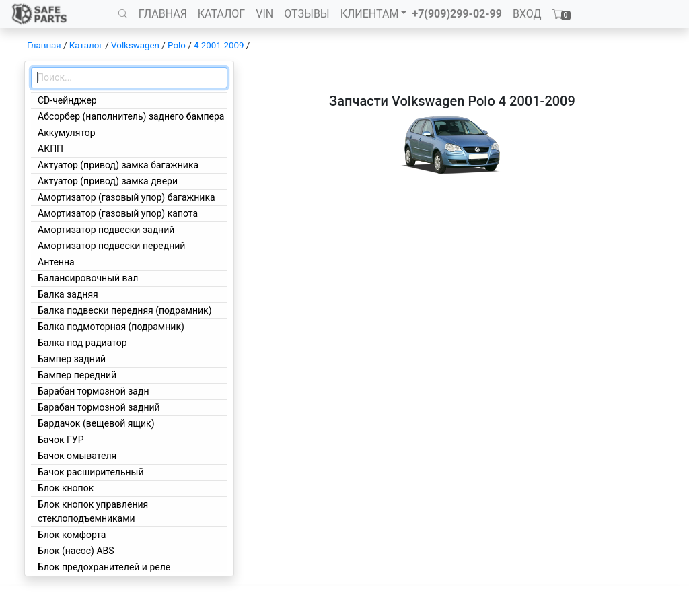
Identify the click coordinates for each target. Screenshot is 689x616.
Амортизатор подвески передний (111, 246)
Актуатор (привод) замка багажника (118, 165)
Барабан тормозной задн (93, 391)
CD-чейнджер (67, 100)
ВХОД (527, 14)
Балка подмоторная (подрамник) (111, 327)
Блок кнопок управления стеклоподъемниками (93, 511)
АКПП (50, 149)
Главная (44, 45)
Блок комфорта (72, 535)
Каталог (86, 45)
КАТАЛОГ (221, 14)
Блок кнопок (66, 488)
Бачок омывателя (77, 456)
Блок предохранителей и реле (104, 567)
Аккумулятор (67, 133)
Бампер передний (77, 375)
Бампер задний (72, 359)
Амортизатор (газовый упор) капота (118, 213)
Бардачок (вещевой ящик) (96, 423)
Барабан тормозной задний (99, 407)
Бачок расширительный (91, 472)
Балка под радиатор (82, 343)
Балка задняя (68, 294)
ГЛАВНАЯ (163, 14)
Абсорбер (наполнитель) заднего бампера (131, 116)
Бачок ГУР (61, 440)
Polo (177, 45)
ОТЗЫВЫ (306, 14)
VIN (264, 14)
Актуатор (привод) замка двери (108, 181)
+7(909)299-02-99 (457, 14)
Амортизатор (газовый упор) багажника (126, 197)
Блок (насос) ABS (76, 551)
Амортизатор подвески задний (106, 230)
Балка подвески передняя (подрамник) (125, 310)
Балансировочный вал (88, 278)
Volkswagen (135, 45)
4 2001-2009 (219, 45)
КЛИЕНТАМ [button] (370, 14)
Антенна (56, 262)
